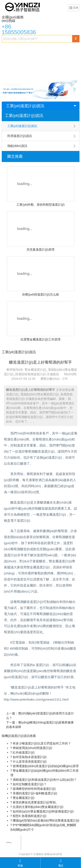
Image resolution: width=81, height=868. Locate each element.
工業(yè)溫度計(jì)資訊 (25, 106)
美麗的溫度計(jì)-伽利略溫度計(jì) (34, 793)
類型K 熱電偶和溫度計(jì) (29, 816)
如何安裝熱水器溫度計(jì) (29, 757)
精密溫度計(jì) (57, 57)
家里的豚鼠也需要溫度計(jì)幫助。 (35, 802)
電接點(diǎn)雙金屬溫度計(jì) (23, 57)
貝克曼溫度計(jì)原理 (40, 250)
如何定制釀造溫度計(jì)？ (29, 784)
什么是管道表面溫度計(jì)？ (29, 761)
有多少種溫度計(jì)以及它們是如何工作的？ (41, 743)
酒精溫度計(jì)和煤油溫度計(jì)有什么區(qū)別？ (44, 780)
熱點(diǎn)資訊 (17, 146)
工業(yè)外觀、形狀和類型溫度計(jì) (40, 205)
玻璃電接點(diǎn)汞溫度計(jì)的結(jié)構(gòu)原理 (45, 766)
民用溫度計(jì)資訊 (20, 136)
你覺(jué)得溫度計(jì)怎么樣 (40, 294)
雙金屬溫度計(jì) (31, 48)
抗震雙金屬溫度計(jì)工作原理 (40, 339)
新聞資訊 (60, 74)
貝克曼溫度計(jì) (15, 74)
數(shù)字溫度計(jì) (43, 65)
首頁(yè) (10, 48)
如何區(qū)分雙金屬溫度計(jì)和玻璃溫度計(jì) (43, 811)
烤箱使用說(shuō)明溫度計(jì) (32, 748)
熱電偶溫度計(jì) (15, 65)
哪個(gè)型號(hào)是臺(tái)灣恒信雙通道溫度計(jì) (46, 820)
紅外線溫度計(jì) (23, 752)
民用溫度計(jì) (40, 74)
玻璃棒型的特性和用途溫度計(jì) (34, 789)
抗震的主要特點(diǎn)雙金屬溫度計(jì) (38, 807)
